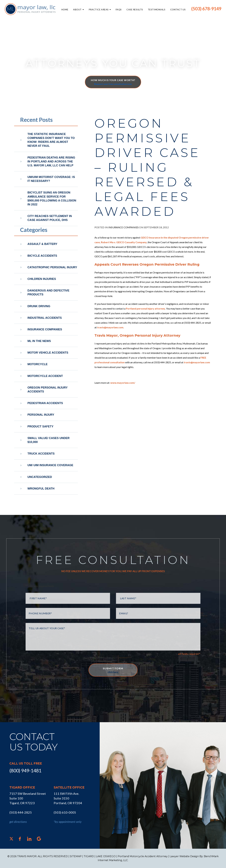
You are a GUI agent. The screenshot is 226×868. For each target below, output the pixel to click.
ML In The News (39, 341)
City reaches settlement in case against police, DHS (50, 218)
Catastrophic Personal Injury (52, 267)
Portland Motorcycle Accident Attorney (143, 856)
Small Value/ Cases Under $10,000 (48, 440)
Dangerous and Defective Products (48, 292)
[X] (11, 839)
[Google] (39, 839)
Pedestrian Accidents (45, 403)
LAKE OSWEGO (106, 856)
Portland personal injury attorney (145, 308)
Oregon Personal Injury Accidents (48, 390)
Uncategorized (40, 477)
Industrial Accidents (45, 318)
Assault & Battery (42, 244)
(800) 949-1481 (25, 770)
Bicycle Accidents (42, 256)
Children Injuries (42, 279)
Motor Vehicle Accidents (48, 353)
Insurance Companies (123, 227)
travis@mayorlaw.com (197, 362)
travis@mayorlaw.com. (111, 327)
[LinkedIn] (29, 839)
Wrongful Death (41, 489)
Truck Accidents (41, 454)
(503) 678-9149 (206, 9)
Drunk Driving (39, 306)
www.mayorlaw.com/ (123, 383)
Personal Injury (41, 415)
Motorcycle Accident (45, 376)
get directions (18, 822)
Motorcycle (38, 364)
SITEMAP (76, 856)
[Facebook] (20, 839)
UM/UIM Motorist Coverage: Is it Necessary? (51, 179)
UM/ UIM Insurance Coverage (50, 465)
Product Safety (40, 426)
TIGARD (89, 856)
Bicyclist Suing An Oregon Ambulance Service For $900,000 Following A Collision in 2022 (52, 198)
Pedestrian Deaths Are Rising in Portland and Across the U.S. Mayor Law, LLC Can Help (51, 161)
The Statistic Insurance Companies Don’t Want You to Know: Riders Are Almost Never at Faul (51, 140)
